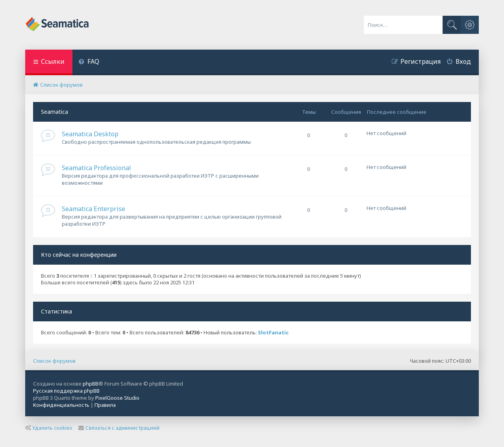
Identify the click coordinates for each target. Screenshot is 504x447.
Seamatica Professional (96, 168)
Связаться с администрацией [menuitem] (119, 428)
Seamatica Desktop (90, 134)
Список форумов (54, 361)
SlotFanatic (273, 333)
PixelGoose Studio (117, 398)
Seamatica (55, 112)
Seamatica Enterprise (94, 209)
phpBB (91, 384)
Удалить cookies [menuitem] (49, 428)
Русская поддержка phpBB (66, 391)
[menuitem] (89, 62)
